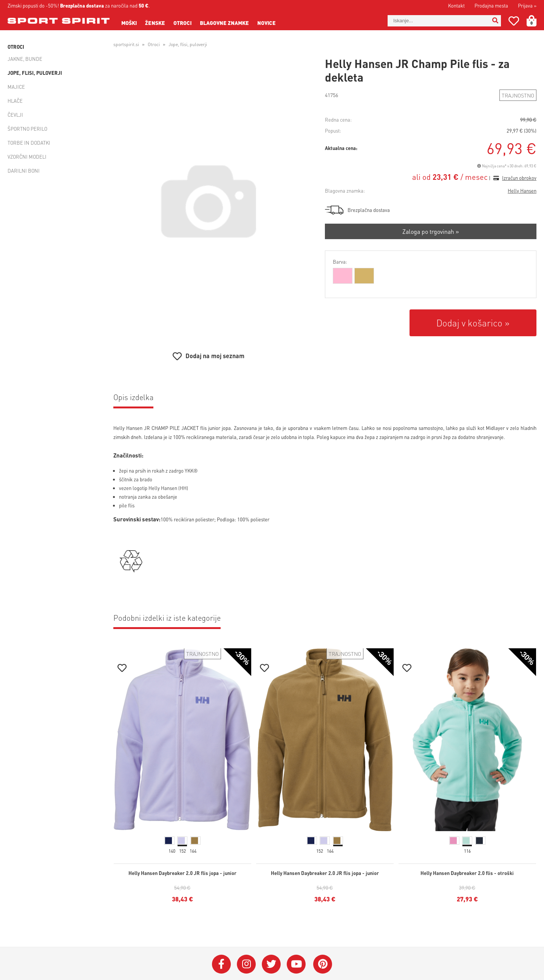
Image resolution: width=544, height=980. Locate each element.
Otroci (182, 23)
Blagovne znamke (224, 23)
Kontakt (456, 5)
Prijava (527, 5)
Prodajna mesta (491, 5)
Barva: (340, 262)
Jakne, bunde (25, 59)
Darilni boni (24, 171)
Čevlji (15, 115)
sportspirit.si (126, 44)
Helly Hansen (522, 191)
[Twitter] (271, 964)
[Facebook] (221, 964)
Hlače (15, 101)
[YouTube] (296, 964)
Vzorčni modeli (27, 157)
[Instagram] (246, 964)
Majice (16, 87)
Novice (267, 23)
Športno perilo (27, 129)
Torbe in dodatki (29, 143)
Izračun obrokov (519, 178)
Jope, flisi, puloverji (35, 73)
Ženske (155, 23)
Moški (129, 23)
